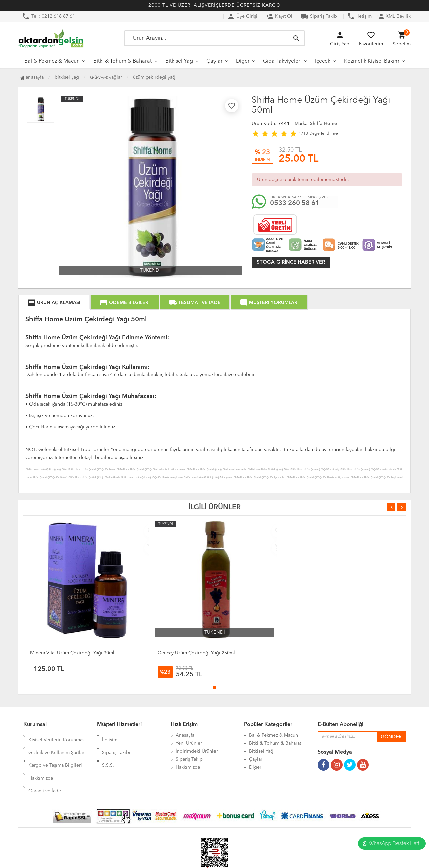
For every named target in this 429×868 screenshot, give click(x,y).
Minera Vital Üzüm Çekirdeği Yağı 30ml (72, 653)
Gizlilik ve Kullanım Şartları (57, 743)
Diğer (243, 61)
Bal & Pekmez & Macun (52, 61)
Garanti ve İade (45, 767)
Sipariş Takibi (320, 16)
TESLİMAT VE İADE (195, 303)
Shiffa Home (324, 124)
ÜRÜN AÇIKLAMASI (54, 303)
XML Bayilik (393, 16)
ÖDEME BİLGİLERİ (125, 303)
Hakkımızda (41, 759)
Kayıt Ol (279, 16)
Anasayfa (32, 77)
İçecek (323, 61)
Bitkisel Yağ (179, 61)
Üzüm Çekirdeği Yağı (155, 77)
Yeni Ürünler (189, 743)
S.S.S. (108, 751)
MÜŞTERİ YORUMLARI (269, 303)
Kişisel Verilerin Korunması (57, 735)
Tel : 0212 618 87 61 (48, 16)
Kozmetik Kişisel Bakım (372, 61)
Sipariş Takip (189, 759)
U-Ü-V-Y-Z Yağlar (106, 77)
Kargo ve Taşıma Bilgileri (55, 751)
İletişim (359, 16)
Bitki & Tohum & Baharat (122, 61)
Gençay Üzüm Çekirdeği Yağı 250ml (196, 653)
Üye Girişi (242, 16)
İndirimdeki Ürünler (197, 751)
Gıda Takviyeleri (282, 61)
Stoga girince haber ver (291, 263)
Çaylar (214, 61)
